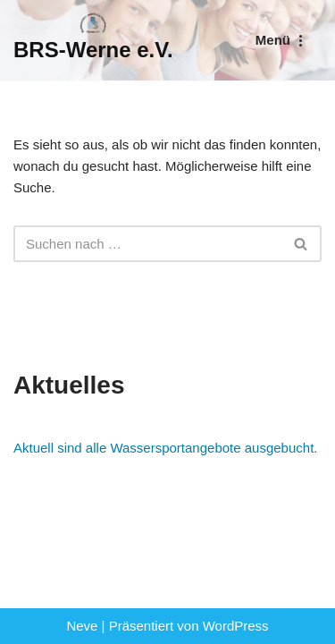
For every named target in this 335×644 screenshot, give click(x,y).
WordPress (236, 626)
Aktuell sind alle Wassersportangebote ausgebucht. (165, 448)
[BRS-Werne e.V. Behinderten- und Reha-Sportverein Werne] (93, 40)
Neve (82, 626)
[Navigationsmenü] (282, 40)
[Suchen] (147, 244)
